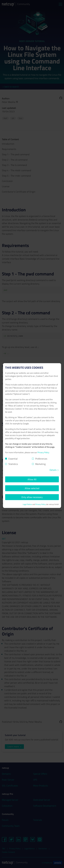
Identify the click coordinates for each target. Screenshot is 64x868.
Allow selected (32, 488)
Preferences (41, 459)
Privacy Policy (43, 452)
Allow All (32, 479)
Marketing (40, 464)
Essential (13, 459)
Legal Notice (27, 504)
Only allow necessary (32, 497)
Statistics (13, 464)
